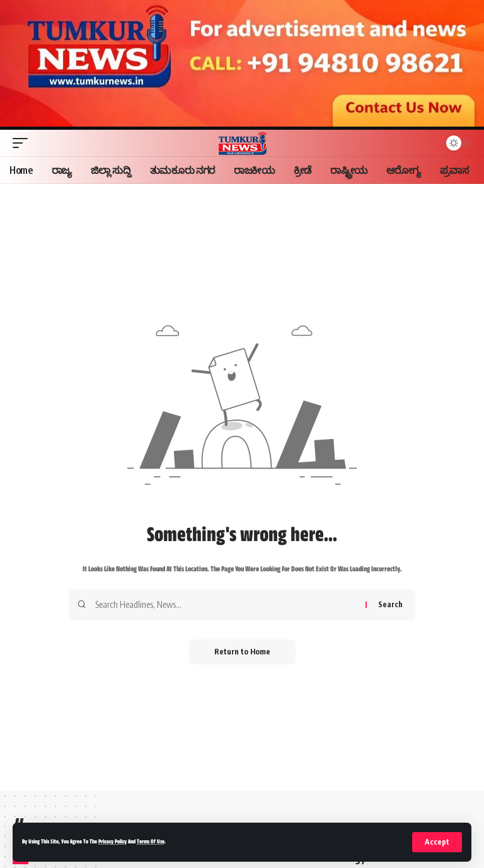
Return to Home (242, 652)
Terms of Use (151, 842)
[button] (437, 842)
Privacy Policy (112, 842)
